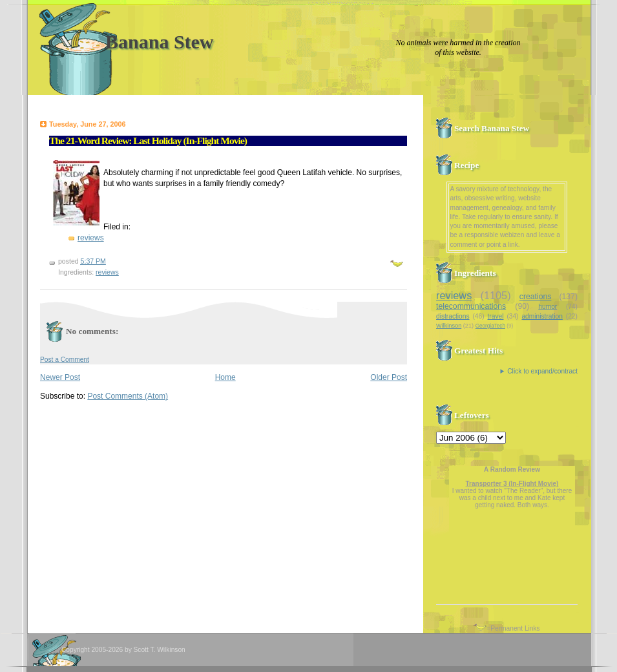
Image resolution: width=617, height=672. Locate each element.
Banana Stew (160, 42)
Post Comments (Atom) (128, 396)
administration (542, 316)
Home (225, 377)
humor (548, 307)
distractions (453, 316)
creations (536, 297)
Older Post (389, 377)
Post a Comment (65, 360)
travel (496, 316)
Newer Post (60, 377)
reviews (91, 238)
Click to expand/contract (542, 371)
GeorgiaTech (490, 326)
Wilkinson (449, 326)
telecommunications (471, 306)
